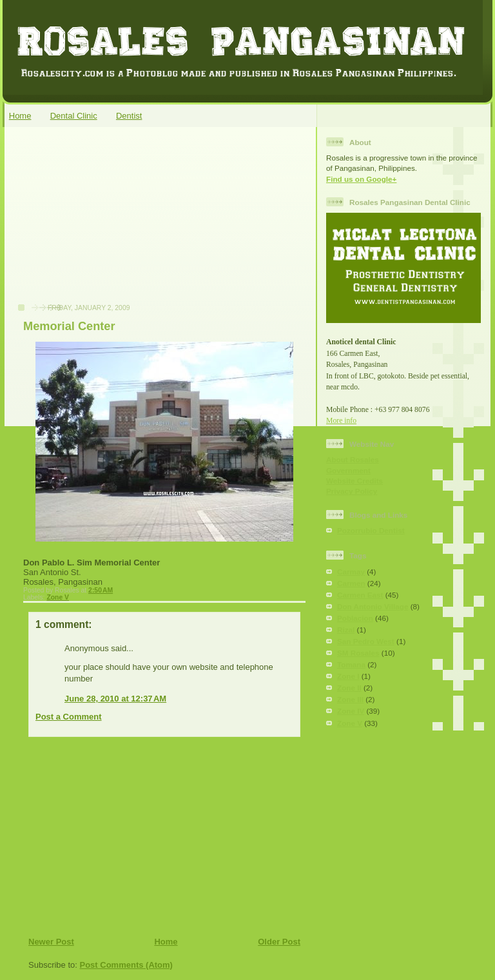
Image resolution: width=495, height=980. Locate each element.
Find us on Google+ (361, 179)
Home (20, 116)
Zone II (349, 688)
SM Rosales (358, 653)
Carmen (351, 583)
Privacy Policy (352, 491)
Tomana (351, 664)
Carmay (351, 572)
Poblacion (355, 618)
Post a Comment (69, 717)
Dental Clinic (74, 116)
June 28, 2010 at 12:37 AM (115, 699)
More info (341, 421)
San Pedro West (366, 641)
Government (348, 470)
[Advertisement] (106, 222)
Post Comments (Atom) (126, 965)
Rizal (346, 630)
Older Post (279, 942)
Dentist (129, 116)
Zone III (350, 699)
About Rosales (353, 459)
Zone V (58, 597)
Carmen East (360, 595)
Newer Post (51, 942)
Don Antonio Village (373, 606)
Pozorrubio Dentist (371, 530)
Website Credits (354, 481)
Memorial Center (69, 326)
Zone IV (351, 711)
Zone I (348, 676)
